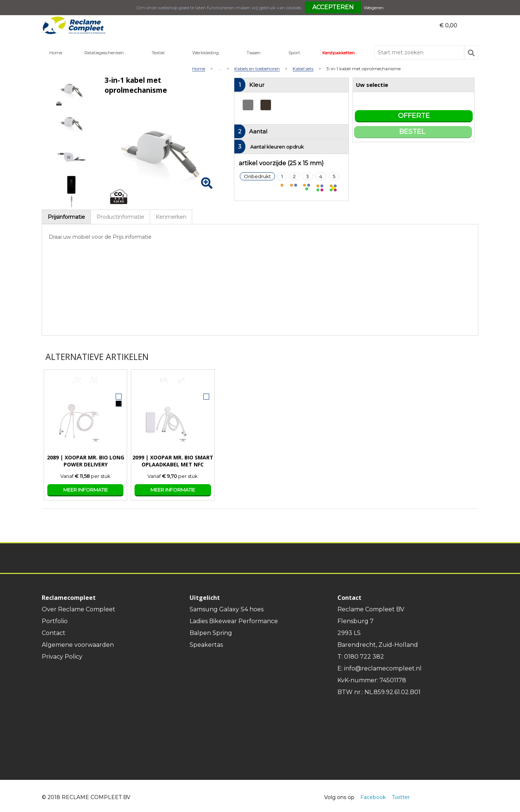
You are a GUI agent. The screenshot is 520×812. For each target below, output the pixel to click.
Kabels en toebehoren (257, 69)
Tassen (254, 53)
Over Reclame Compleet (79, 609)
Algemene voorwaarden (78, 645)
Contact (54, 633)
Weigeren (374, 8)
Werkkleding (205, 53)
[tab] (66, 217)
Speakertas (206, 645)
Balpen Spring (211, 633)
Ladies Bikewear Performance (234, 621)
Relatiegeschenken (104, 53)
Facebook (373, 797)
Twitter (401, 797)
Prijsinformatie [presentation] (66, 217)
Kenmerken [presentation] (171, 217)
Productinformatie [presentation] (120, 217)
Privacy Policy (62, 657)
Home (56, 53)
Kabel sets (303, 69)
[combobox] (419, 52)
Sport (294, 53)
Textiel (158, 53)
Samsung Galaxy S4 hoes (227, 609)
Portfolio (55, 621)
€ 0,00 (448, 26)
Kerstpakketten (339, 53)
